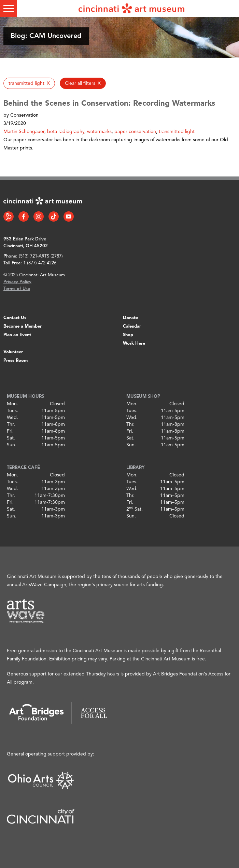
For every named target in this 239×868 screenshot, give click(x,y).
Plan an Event (17, 335)
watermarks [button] (99, 132)
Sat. (11, 438)
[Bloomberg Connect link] (9, 216)
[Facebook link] (24, 216)
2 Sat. (135, 509)
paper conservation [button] (135, 132)
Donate (130, 318)
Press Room (16, 361)
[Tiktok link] (54, 216)
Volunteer (13, 352)
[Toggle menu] (9, 9)
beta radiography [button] (66, 132)
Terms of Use (17, 289)
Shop (128, 335)
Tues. (12, 411)
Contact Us (15, 318)
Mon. (12, 404)
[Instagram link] (39, 216)
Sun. (12, 445)
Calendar (132, 326)
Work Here (134, 344)
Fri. (10, 431)
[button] (29, 83)
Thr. (11, 424)
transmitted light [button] (177, 132)
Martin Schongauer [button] (24, 132)
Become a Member (23, 326)
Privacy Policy (17, 282)
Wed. (12, 418)
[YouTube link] (69, 216)
